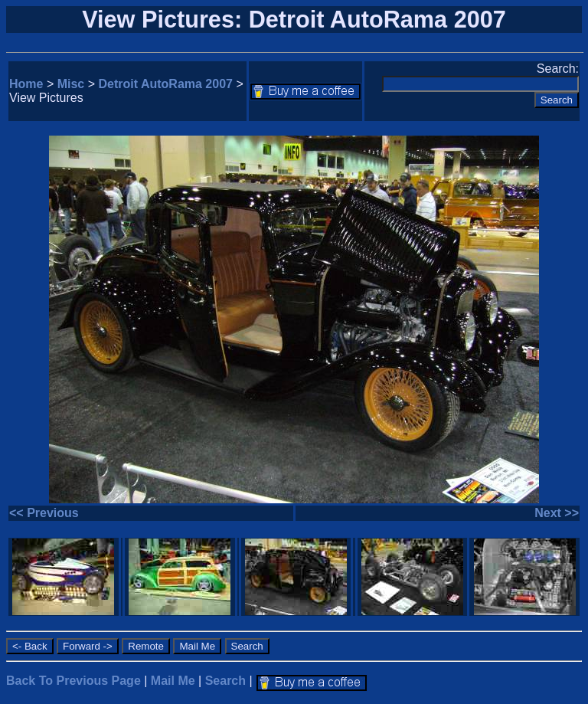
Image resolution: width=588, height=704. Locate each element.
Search (225, 681)
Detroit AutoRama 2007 (166, 84)
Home (26, 84)
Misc (71, 84)
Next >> (557, 513)
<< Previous (44, 513)
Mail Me (173, 681)
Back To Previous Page (73, 681)
